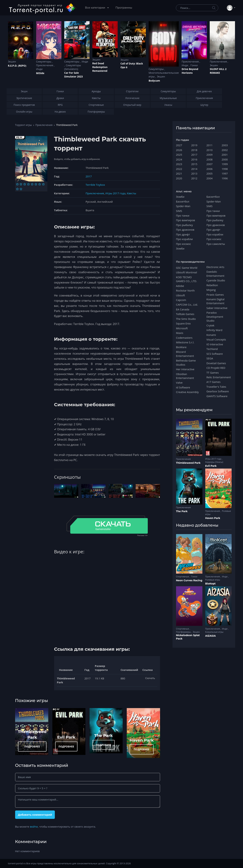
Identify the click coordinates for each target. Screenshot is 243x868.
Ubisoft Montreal (187, 272)
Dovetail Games (216, 363)
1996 (225, 178)
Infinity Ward (214, 330)
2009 (210, 155)
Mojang (211, 290)
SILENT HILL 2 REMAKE (218, 71)
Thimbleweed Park (188, 463)
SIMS (179, 211)
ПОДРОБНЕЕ (32, 746)
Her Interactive (185, 369)
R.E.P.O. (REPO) (17, 66)
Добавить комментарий (35, 815)
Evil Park (66, 737)
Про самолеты (216, 244)
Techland (212, 349)
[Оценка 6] (36, 184)
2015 (194, 164)
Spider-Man (183, 206)
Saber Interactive (217, 308)
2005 (210, 173)
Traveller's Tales (216, 387)
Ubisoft (181, 295)
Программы (124, 8)
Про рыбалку (185, 225)
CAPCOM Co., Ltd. (187, 305)
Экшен (12, 62)
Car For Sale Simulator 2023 (74, 75)
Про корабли (184, 239)
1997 (225, 173)
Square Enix (183, 323)
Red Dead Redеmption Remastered (100, 67)
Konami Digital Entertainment (215, 301)
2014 (194, 169)
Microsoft (182, 328)
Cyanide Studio (216, 280)
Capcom (181, 300)
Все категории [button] (96, 8)
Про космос (184, 244)
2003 (225, 145)
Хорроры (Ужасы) (214, 462)
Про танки (183, 215)
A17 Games (214, 382)
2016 (194, 159)
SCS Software (215, 354)
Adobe (180, 286)
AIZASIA (211, 636)
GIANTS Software (217, 396)
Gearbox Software (218, 391)
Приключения (45, 65)
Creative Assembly (187, 392)
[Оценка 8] (43, 184)
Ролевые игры (213, 580)
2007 (210, 164)
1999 (225, 164)
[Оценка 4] (28, 184)
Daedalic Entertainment (215, 274)
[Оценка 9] (17, 189)
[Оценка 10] (21, 189)
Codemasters (184, 338)
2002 (225, 150)
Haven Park (142, 740)
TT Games (213, 373)
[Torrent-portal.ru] (42, 8)
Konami (211, 335)
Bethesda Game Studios (186, 362)
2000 (225, 159)
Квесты (132, 193)
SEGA (210, 358)
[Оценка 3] (25, 184)
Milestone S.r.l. (185, 342)
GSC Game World (187, 268)
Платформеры (184, 632)
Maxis (180, 333)
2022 (179, 169)
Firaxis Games (215, 295)
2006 (210, 169)
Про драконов (185, 230)
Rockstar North (185, 290)
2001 (225, 155)
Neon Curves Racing (189, 580)
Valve (179, 383)
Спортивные (183, 577)
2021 (179, 173)
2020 (179, 178)
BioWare (181, 347)
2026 (179, 150)
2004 (210, 178)
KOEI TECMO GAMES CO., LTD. (187, 279)
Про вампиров (186, 220)
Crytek (211, 325)
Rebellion (212, 285)
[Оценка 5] (32, 184)
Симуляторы (44, 62)
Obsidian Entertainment (185, 376)
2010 (210, 150)
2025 (179, 155)
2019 (194, 145)
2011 (210, 145)
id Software (183, 387)
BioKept (211, 584)
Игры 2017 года (115, 193)
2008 (210, 159)
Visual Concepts (216, 339)
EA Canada (183, 309)
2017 (89, 176)
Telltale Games (185, 314)
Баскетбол (183, 201)
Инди (39, 69)
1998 (225, 169)
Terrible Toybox (95, 185)
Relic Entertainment (219, 377)
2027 (179, 145)
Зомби (180, 197)
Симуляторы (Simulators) (73, 67)
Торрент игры (23, 125)
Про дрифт (183, 234)
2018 (194, 150)
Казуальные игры (214, 632)
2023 (179, 164)
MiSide (40, 73)
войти (34, 827)
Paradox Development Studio (215, 317)
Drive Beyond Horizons (190, 71)
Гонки (194, 65)
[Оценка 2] (21, 184)
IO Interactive (215, 344)
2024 (179, 159)
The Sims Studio (186, 319)
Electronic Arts (215, 267)
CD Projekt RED (216, 368)
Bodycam (154, 81)
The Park (103, 736)
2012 (194, 178)
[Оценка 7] (40, 184)
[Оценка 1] (17, 184)
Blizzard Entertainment (185, 354)
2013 (194, 173)
